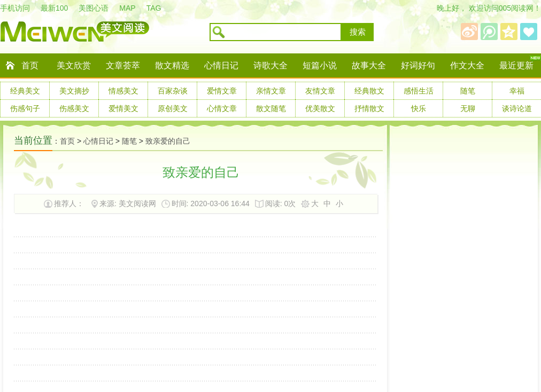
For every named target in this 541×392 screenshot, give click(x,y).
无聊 (468, 108)
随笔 (468, 91)
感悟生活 (419, 91)
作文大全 (467, 65)
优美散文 (320, 108)
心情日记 (221, 65)
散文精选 (172, 65)
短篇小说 (320, 65)
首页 (30, 65)
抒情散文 (369, 108)
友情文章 (320, 91)
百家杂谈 (173, 91)
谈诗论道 (517, 108)
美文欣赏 (74, 65)
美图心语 (94, 8)
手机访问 (15, 8)
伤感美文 (74, 108)
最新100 (54, 8)
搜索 (358, 32)
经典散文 (369, 91)
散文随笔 (271, 108)
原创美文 (173, 108)
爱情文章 (222, 91)
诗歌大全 (270, 65)
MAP (127, 8)
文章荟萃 (123, 65)
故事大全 (369, 65)
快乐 (419, 108)
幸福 (517, 91)
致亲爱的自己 (168, 141)
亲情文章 (271, 91)
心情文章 (222, 108)
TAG (154, 8)
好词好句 (418, 65)
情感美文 (123, 91)
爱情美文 (123, 108)
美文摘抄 (74, 91)
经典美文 (25, 91)
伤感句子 (25, 108)
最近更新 (516, 65)
